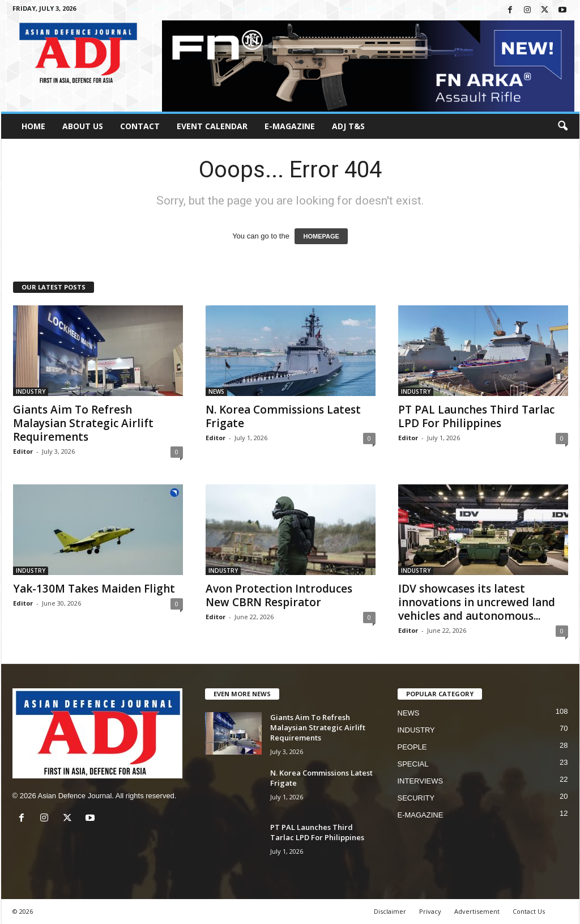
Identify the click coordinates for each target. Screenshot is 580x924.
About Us (83, 126)
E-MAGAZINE (290, 126)
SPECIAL (413, 764)
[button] (562, 126)
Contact (140, 126)
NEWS (216, 391)
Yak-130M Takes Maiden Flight (94, 589)
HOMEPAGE (321, 236)
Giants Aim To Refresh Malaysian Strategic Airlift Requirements (83, 423)
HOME (33, 126)
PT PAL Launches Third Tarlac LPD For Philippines (476, 416)
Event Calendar (212, 126)
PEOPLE (412, 747)
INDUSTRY (31, 391)
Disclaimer (390, 911)
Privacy (430, 911)
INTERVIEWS (421, 781)
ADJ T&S (348, 126)
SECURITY (416, 798)
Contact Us (529, 911)
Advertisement (477, 911)
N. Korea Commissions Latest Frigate (283, 416)
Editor (23, 451)
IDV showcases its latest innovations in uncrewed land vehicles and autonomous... (477, 602)
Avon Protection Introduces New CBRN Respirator (279, 595)
